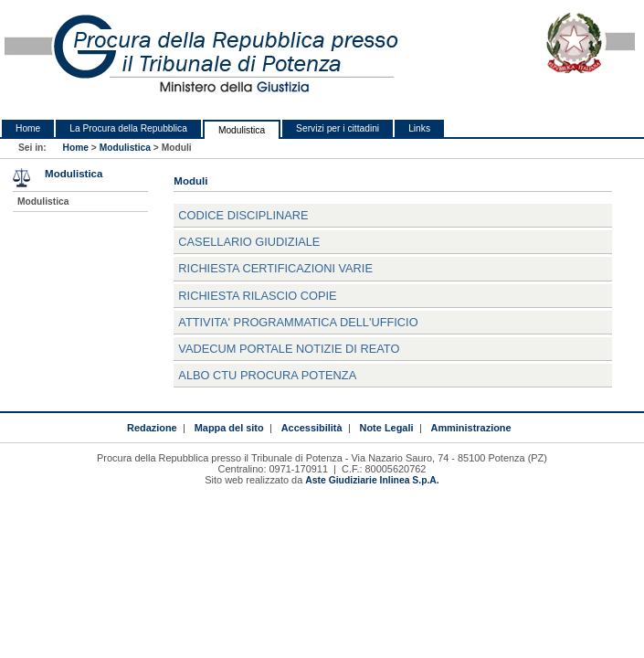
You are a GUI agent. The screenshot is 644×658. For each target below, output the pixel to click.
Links (419, 128)
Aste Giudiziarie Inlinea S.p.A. (372, 480)
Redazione (152, 428)
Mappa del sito (229, 428)
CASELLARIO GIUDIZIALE (249, 242)
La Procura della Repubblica (128, 128)
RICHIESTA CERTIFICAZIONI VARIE (275, 268)
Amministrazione (470, 428)
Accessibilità (312, 428)
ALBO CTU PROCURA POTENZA (267, 375)
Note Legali (387, 428)
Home (28, 128)
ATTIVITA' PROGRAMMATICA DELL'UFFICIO (298, 322)
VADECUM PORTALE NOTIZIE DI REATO (289, 349)
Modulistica (242, 130)
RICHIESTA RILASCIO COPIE (257, 296)
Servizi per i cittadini (338, 128)
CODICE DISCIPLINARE (243, 215)
